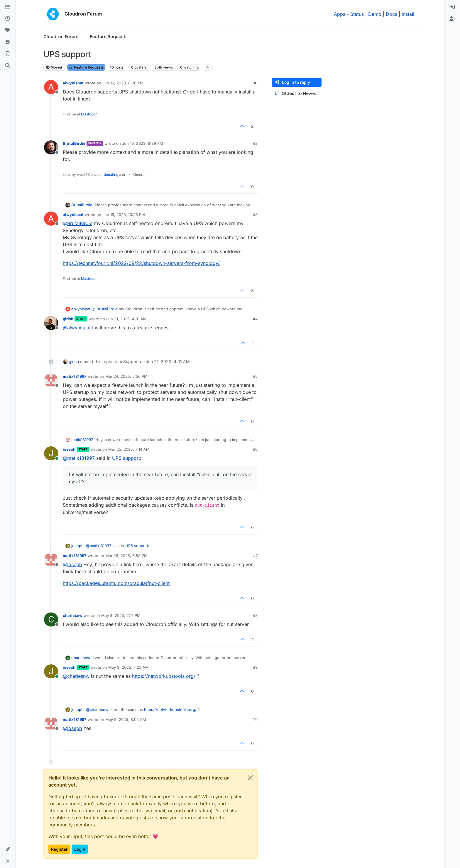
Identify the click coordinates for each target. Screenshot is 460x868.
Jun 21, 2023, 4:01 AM (126, 319)
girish (68, 319)
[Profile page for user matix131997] (51, 380)
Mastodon (89, 114)
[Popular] (8, 42)
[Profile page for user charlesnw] (51, 619)
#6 (255, 449)
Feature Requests (86, 67)
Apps (340, 14)
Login (80, 849)
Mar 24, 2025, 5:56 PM (126, 376)
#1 (256, 83)
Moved (54, 67)
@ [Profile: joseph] (72, 564)
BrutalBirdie (74, 143)
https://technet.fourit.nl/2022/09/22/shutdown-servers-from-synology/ (141, 263)
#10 (254, 719)
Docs (391, 14)
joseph (69, 449)
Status (357, 14)
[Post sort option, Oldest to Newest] (297, 94)
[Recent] (8, 19)
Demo (375, 14)
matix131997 (75, 376)
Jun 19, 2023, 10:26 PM (124, 215)
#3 (255, 215)
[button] (8, 849)
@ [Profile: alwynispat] (77, 328)
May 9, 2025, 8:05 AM (126, 719)
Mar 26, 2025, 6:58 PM (126, 556)
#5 (255, 376)
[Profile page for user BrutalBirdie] (51, 147)
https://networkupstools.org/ (164, 676)
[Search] (8, 66)
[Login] (452, 7)
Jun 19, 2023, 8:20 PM (123, 83)
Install (408, 14)
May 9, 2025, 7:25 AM (128, 667)
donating (111, 175)
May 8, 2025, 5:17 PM (121, 615)
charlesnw (73, 615)
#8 (255, 615)
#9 (255, 667)
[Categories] (8, 7)
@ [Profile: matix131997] (79, 458)
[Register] (452, 19)
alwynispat (73, 83)
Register (59, 849)
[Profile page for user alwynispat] (51, 87)
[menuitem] (452, 7)
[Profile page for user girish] (51, 323)
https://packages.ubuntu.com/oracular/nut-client (116, 583)
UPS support (126, 458)
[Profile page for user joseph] (51, 453)
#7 (255, 556)
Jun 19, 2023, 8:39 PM (143, 143)
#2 (255, 143)
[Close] (250, 778)
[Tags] (8, 30)
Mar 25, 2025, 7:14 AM (129, 449)
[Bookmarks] (8, 54)
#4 (255, 319)
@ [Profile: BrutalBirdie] (78, 223)
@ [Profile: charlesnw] (76, 676)
